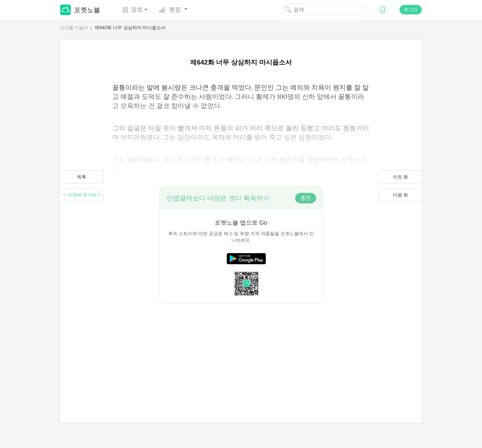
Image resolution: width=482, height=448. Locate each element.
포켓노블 (80, 10)
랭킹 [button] (171, 9)
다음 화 (401, 195)
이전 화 (401, 177)
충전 (306, 198)
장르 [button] (133, 9)
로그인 (411, 9)
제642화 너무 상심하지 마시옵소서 (130, 28)
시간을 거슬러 (74, 28)
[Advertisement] (241, 349)
